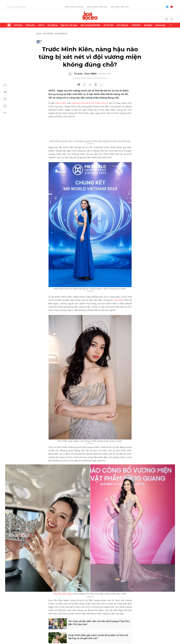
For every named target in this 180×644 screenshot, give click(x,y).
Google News (38, 41)
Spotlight (148, 25)
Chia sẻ (5, 92)
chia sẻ (79, 85)
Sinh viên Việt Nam (120, 7)
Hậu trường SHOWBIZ (90, 25)
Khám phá (30, 25)
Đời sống (18, 25)
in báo (96, 85)
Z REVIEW (136, 25)
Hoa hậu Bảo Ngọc (63, 594)
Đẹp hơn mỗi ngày (69, 25)
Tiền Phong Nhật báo (97, 7)
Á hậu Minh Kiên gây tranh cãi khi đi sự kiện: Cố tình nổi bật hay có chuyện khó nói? (98, 637)
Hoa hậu (118, 300)
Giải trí (41, 25)
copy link (90, 85)
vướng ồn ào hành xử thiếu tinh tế (90, 103)
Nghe (5, 85)
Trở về (5, 113)
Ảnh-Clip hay (122, 25)
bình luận (101, 85)
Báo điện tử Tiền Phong (90, 16)
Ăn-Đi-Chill (108, 25)
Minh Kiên (61, 103)
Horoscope (160, 25)
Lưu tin (5, 99)
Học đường (52, 25)
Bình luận (5, 106)
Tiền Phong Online (74, 7)
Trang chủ (9, 25)
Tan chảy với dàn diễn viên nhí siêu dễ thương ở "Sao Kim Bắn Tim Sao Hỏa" (99, 623)
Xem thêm (171, 25)
